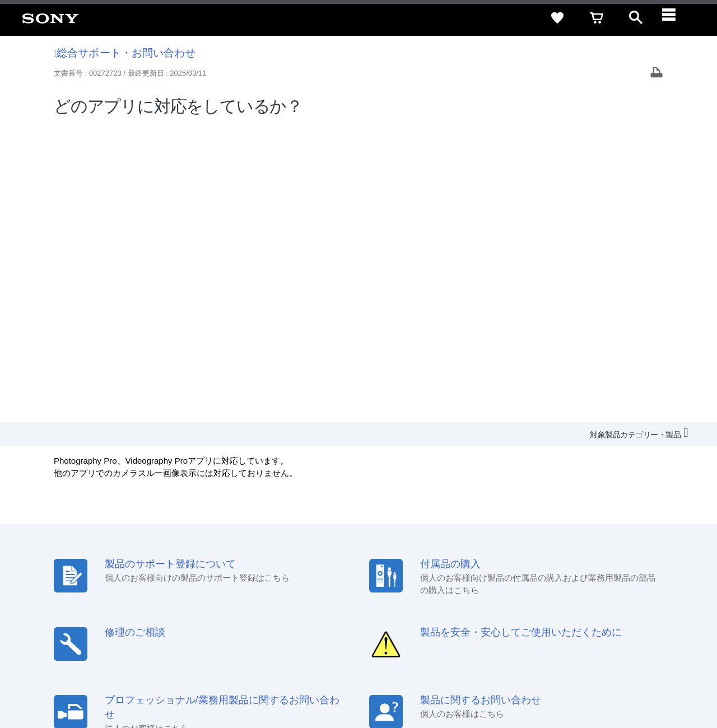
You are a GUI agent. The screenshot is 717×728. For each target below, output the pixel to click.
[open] (636, 18)
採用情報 (387, 594)
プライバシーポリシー (153, 683)
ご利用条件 (91, 683)
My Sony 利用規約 (614, 594)
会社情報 (347, 594)
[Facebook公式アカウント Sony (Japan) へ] (633, 621)
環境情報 (559, 594)
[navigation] (675, 18)
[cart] (597, 18)
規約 (637, 573)
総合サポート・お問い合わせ (125, 53)
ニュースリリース (504, 594)
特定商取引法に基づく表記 (515, 573)
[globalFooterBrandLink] (602, 689)
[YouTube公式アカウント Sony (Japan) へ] (609, 621)
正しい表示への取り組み (236, 683)
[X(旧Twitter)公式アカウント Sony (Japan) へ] (585, 621)
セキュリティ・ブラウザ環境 (410, 573)
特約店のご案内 (438, 594)
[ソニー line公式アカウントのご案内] (560, 621)
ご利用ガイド (594, 573)
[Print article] (657, 74)
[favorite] (557, 18)
